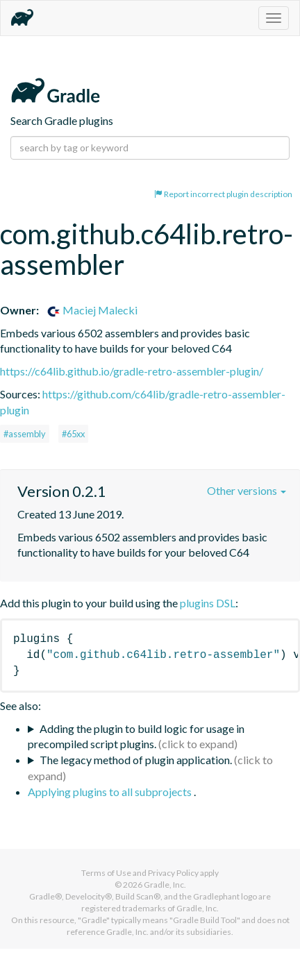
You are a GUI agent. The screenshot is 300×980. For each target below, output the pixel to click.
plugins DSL (208, 603)
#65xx (73, 434)
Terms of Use (106, 873)
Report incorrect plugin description (223, 194)
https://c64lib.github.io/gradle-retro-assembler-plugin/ (132, 371)
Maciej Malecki (92, 310)
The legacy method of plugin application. (136, 760)
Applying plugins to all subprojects (111, 792)
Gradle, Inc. (165, 885)
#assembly (25, 434)
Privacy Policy (173, 873)
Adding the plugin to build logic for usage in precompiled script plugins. (136, 736)
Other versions (247, 490)
